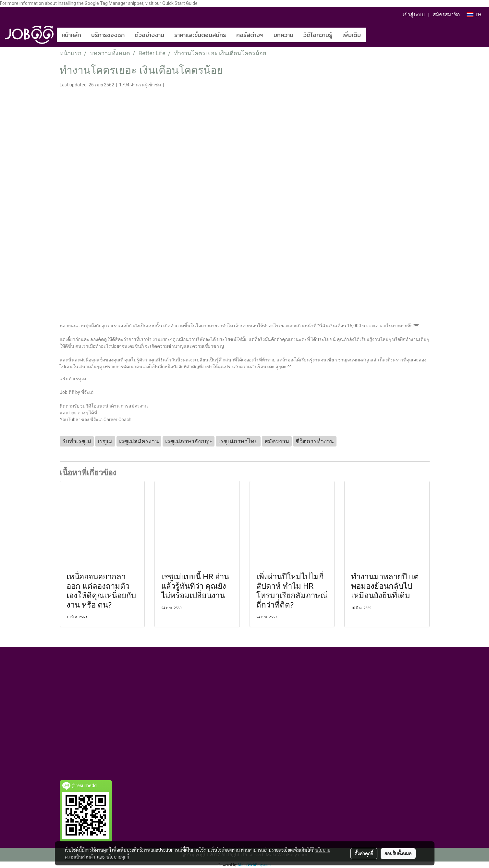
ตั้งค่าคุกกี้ (364, 853)
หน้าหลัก (71, 35)
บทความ (283, 35)
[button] (375, 35)
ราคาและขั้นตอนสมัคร (200, 35)
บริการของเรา (108, 35)
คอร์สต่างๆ (250, 35)
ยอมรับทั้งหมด (398, 853)
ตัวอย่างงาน (149, 35)
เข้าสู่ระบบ (414, 15)
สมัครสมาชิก (446, 15)
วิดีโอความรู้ (318, 35)
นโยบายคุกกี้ (118, 857)
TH (474, 14)
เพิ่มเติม (352, 35)
